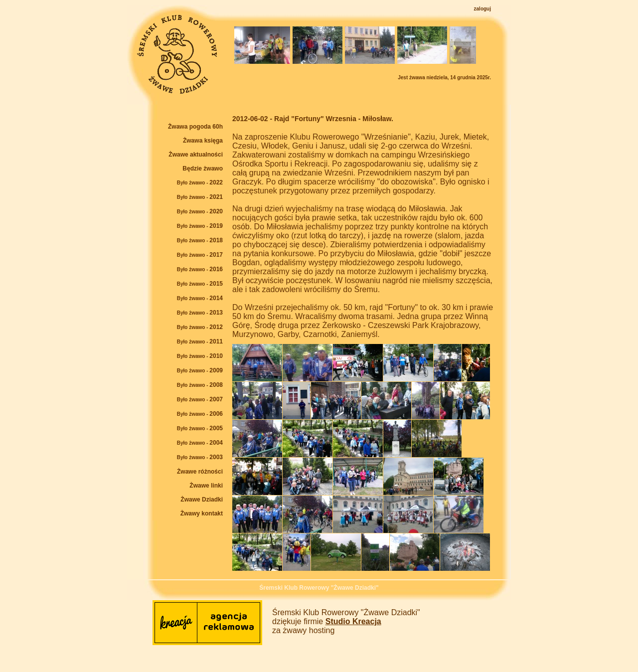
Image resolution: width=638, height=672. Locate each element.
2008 (200, 385)
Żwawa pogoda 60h (195, 127)
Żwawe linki (206, 486)
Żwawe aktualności (196, 155)
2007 (200, 399)
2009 (200, 370)
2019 (200, 226)
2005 (200, 428)
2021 (200, 197)
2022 (200, 182)
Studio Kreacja (353, 621)
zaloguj (482, 9)
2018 (200, 240)
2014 (200, 298)
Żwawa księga (203, 141)
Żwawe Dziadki (202, 500)
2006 (200, 414)
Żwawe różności (200, 472)
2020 (200, 211)
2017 (200, 255)
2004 (200, 443)
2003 (200, 457)
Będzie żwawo (203, 168)
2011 (200, 341)
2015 (200, 284)
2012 (200, 327)
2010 (200, 356)
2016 (200, 269)
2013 (200, 313)
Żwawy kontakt (202, 513)
